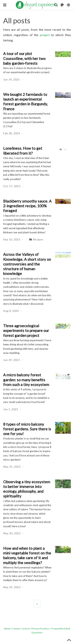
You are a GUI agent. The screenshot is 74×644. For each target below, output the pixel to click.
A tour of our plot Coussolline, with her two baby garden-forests (24, 58)
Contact (16, 629)
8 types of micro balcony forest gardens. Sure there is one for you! (27, 429)
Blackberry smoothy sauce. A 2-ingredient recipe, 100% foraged (27, 206)
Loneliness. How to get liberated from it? (23, 151)
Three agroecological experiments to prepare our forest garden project (26, 331)
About (7, 629)
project (45, 35)
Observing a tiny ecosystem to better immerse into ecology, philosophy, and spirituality (27, 489)
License (26, 629)
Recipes (38, 239)
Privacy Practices (41, 629)
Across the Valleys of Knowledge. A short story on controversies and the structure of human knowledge (27, 264)
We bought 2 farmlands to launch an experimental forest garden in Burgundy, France (25, 102)
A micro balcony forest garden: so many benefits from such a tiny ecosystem (26, 380)
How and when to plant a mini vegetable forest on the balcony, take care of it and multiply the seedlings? (27, 555)
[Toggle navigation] (5, 5)
